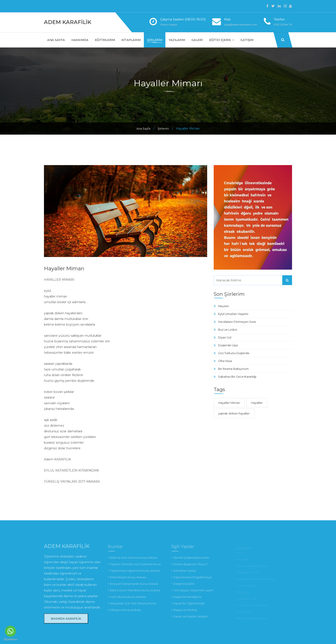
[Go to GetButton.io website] (10, 640)
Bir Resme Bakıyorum (233, 369)
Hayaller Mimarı (229, 403)
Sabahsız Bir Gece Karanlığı (237, 377)
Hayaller (257, 403)
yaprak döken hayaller (234, 413)
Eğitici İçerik (222, 40)
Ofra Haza (225, 361)
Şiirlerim (155, 40)
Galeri (197, 40)
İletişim (247, 40)
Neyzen (223, 306)
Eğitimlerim (105, 40)
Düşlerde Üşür (228, 345)
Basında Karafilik (66, 621)
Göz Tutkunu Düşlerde (234, 353)
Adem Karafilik (68, 22)
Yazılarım (177, 40)
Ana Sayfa (56, 40)
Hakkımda (80, 40)
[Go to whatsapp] (10, 631)
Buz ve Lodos (228, 330)
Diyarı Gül (225, 337)
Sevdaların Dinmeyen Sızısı (237, 322)
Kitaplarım (131, 40)
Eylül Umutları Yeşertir (233, 314)
